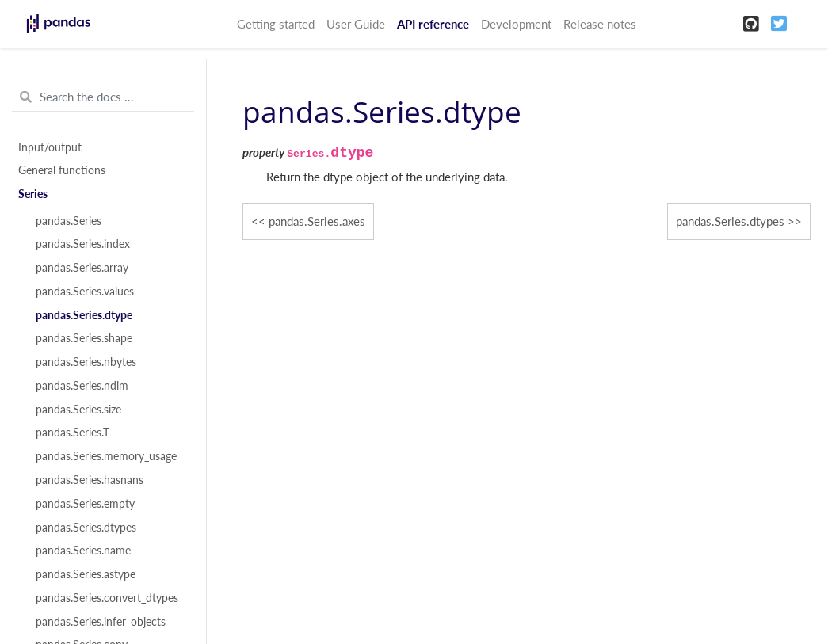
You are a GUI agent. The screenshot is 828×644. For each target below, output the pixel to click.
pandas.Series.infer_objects (101, 622)
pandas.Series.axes (317, 221)
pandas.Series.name (83, 551)
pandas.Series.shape (84, 338)
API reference (433, 24)
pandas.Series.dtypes (86, 528)
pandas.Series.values (85, 292)
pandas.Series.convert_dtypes (107, 598)
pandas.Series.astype (86, 574)
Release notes (600, 24)
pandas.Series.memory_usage (106, 456)
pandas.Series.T (72, 433)
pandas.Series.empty (85, 504)
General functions (62, 170)
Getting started (276, 24)
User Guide (356, 24)
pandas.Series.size (78, 410)
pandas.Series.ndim (82, 386)
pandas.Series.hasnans (90, 480)
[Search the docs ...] (103, 97)
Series (33, 194)
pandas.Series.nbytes (86, 362)
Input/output (50, 147)
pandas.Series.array (82, 268)
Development (516, 24)
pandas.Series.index (83, 244)
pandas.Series (69, 221)
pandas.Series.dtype (84, 315)
